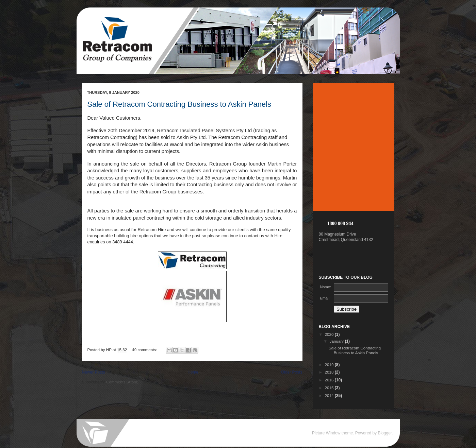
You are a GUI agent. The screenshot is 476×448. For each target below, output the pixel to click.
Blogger (385, 433)
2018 (330, 372)
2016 (330, 380)
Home (193, 372)
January (337, 341)
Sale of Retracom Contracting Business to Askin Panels (179, 104)
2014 (330, 395)
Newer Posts (94, 372)
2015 (330, 388)
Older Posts (292, 372)
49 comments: (145, 350)
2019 (330, 365)
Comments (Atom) (122, 382)
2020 (330, 334)
